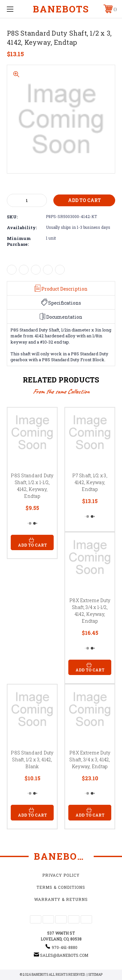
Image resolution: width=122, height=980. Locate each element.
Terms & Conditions (61, 887)
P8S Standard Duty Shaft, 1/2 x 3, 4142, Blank (32, 760)
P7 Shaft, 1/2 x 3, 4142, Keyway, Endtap (90, 482)
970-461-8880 (65, 947)
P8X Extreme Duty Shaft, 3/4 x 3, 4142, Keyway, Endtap (90, 760)
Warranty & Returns (61, 899)
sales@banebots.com (64, 955)
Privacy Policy (61, 875)
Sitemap (95, 975)
